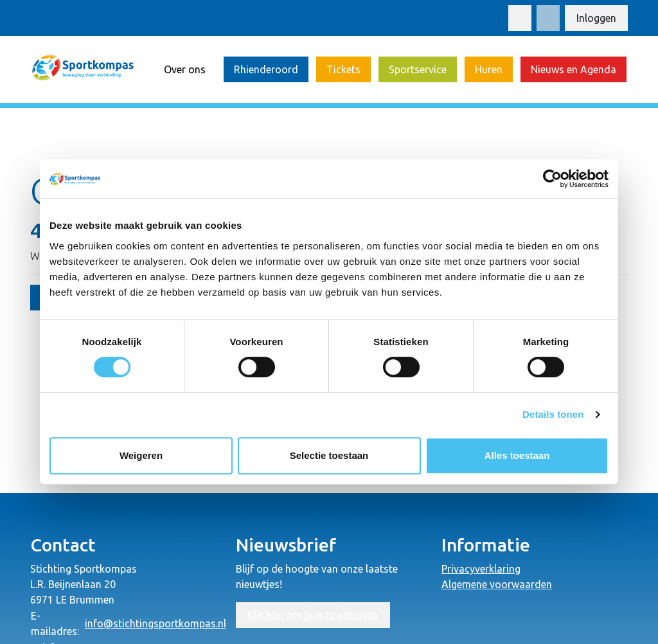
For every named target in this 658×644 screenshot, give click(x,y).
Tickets (343, 69)
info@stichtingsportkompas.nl (156, 623)
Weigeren (141, 455)
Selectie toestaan (329, 455)
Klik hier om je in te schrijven (313, 615)
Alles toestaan (517, 455)
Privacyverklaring (481, 569)
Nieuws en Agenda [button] (574, 69)
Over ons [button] (185, 69)
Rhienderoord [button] (266, 69)
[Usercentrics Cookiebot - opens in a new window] (552, 179)
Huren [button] (489, 69)
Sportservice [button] (418, 69)
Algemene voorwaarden (497, 584)
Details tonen (553, 414)
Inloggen (596, 18)
